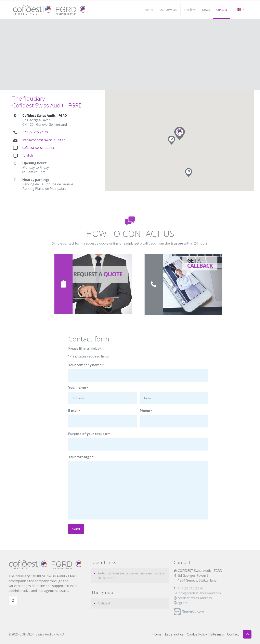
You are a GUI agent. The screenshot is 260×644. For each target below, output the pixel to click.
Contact (233, 634)
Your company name (86, 365)
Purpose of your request (89, 434)
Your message (81, 457)
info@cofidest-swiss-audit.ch (44, 140)
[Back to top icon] (247, 634)
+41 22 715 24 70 (35, 132)
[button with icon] (13, 601)
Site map (217, 634)
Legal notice (174, 634)
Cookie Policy (197, 634)
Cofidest (104, 603)
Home (157, 634)
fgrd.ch (28, 155)
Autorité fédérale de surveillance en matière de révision (131, 576)
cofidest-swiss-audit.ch (39, 148)
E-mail (74, 411)
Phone (146, 411)
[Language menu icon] (241, 10)
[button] (188, 172)
